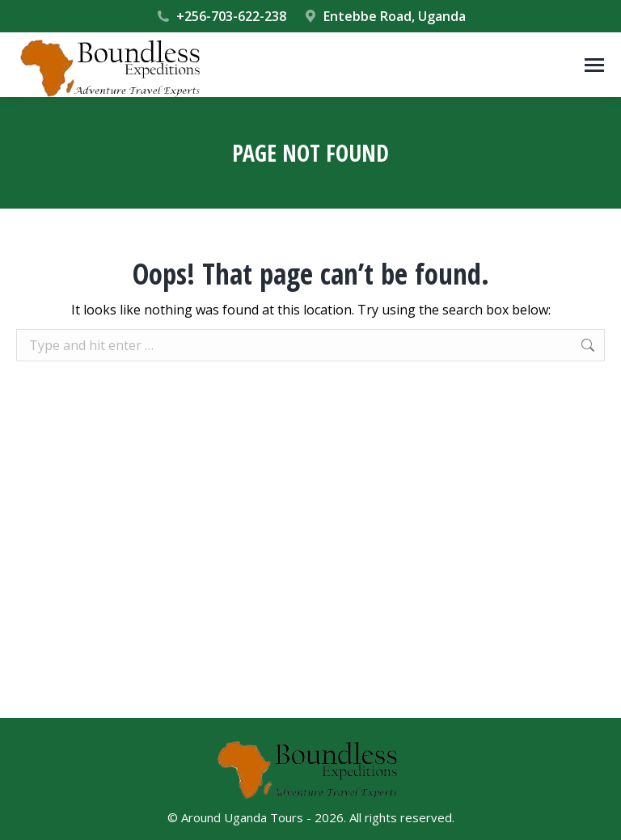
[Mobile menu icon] (594, 65)
